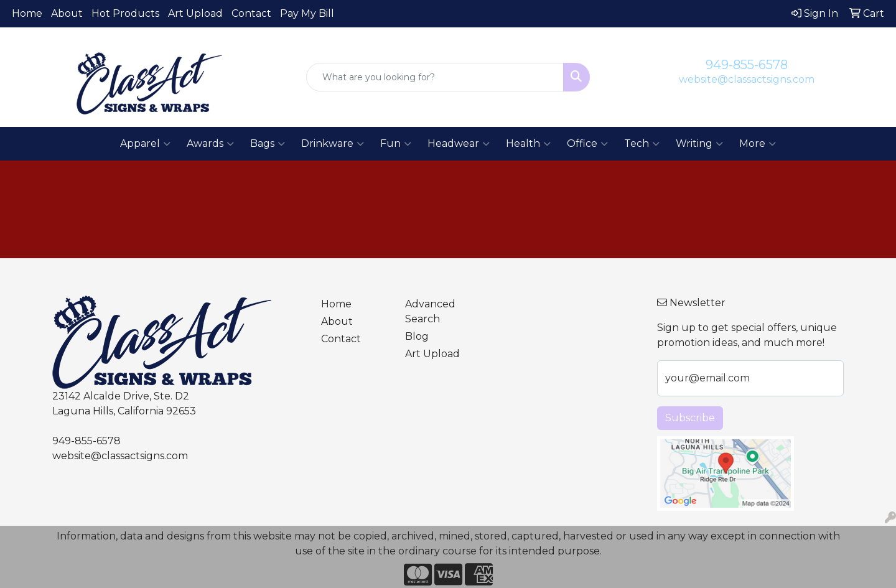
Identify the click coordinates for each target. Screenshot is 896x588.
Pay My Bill (307, 13)
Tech (642, 144)
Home (27, 13)
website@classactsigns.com (747, 79)
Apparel (145, 144)
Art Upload (195, 13)
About (67, 13)
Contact (251, 13)
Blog (417, 336)
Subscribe (690, 418)
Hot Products (125, 13)
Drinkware (333, 144)
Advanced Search (430, 311)
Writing (699, 144)
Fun (396, 144)
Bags (268, 144)
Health (528, 144)
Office (587, 144)
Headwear (459, 144)
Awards (210, 144)
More (758, 144)
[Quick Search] (435, 77)
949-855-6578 (747, 65)
